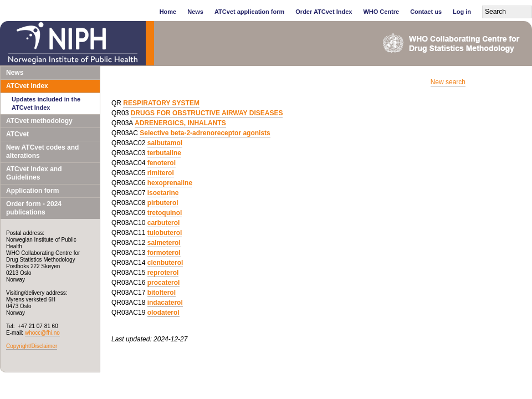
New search (448, 82)
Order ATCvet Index (324, 12)
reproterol (163, 273)
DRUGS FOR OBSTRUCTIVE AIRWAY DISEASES (207, 113)
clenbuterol (165, 263)
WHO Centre (381, 12)
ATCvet (17, 134)
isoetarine (163, 193)
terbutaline (164, 153)
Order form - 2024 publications (34, 208)
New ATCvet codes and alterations (42, 152)
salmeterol (164, 243)
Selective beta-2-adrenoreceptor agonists (205, 133)
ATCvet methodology (39, 121)
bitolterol (162, 293)
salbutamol (165, 143)
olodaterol (163, 313)
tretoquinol (165, 213)
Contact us (426, 12)
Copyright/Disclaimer (32, 346)
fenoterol (162, 163)
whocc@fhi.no (42, 333)
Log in (462, 12)
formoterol (164, 253)
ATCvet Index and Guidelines (34, 173)
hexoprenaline (170, 183)
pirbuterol (163, 203)
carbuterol (164, 223)
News (195, 12)
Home (168, 12)
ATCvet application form (249, 12)
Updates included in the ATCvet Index (46, 103)
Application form (32, 191)
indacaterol (165, 303)
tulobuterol (165, 233)
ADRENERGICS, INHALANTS (180, 123)
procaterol (164, 283)
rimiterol (161, 173)
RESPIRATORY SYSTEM (161, 103)
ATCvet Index (27, 86)
